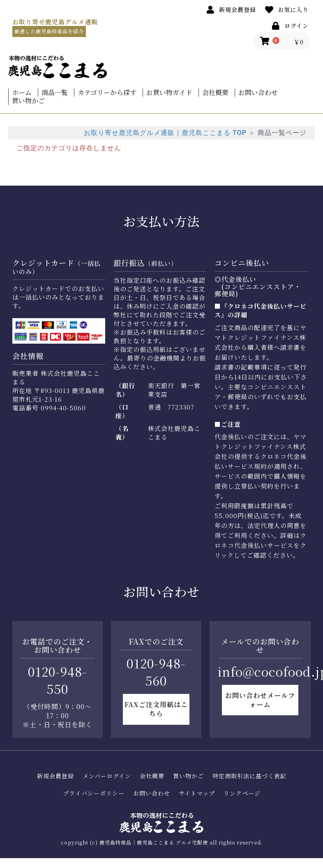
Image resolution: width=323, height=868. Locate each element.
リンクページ (242, 793)
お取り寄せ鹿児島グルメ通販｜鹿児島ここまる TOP (165, 133)
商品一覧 (55, 93)
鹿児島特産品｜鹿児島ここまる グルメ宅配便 (154, 842)
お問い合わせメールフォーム (260, 700)
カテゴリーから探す (107, 93)
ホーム (22, 93)
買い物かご (28, 101)
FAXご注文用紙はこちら (156, 709)
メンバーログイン (107, 776)
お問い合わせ (258, 93)
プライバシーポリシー (94, 793)
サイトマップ (197, 793)
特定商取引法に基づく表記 (249, 776)
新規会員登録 (55, 776)
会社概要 (215, 93)
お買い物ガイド (169, 93)
